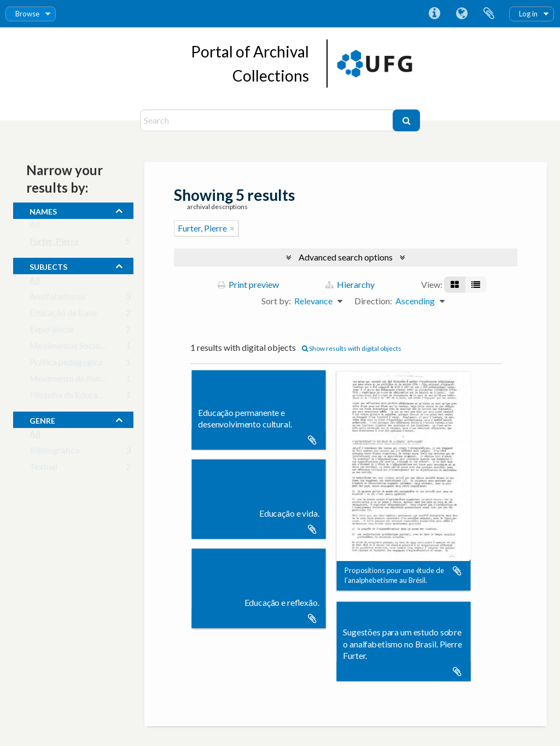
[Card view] (455, 285)
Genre (42, 419)
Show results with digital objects (352, 348)
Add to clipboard (312, 440)
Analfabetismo (57, 299)
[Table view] (476, 285)
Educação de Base (63, 315)
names (43, 210)
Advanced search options (346, 257)
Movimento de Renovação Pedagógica (102, 381)
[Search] (268, 120)
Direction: (373, 301)
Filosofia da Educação (70, 397)
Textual (43, 469)
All (35, 227)
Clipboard (489, 14)
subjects (48, 265)
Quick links (434, 14)
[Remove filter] (232, 228)
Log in (528, 14)
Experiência (51, 331)
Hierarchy (350, 284)
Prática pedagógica (66, 364)
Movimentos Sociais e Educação (89, 348)
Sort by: (276, 301)
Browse (27, 14)
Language (462, 14)
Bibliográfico (55, 452)
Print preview (248, 284)
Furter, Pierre (54, 243)
